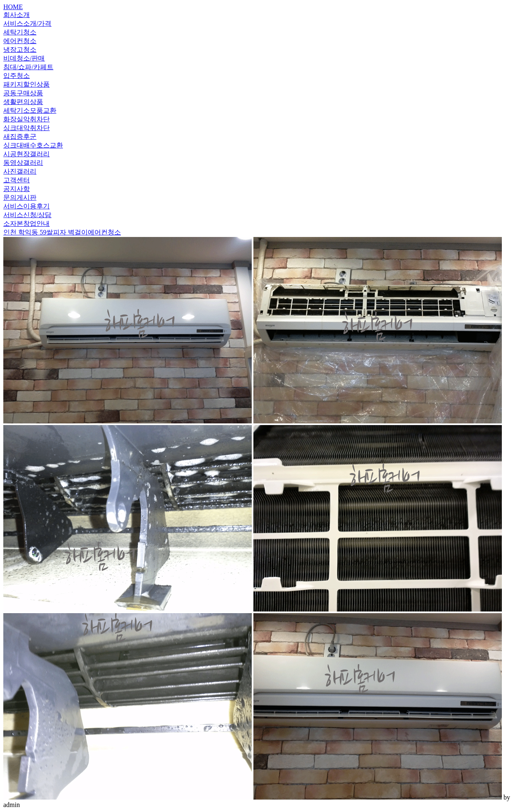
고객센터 (17, 180)
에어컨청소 (20, 41)
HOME (13, 7)
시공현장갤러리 (26, 154)
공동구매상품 (23, 93)
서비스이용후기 (26, 206)
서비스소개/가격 (27, 23)
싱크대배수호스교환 (33, 145)
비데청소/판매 (24, 58)
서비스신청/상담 (27, 215)
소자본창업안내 (26, 224)
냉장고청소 (20, 50)
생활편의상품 (23, 102)
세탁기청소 (20, 32)
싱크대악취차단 (26, 128)
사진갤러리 (20, 171)
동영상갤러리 (23, 163)
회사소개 (17, 15)
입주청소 (17, 76)
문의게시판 (20, 197)
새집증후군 (20, 137)
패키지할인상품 (26, 84)
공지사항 (17, 189)
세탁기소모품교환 (30, 110)
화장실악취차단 (26, 119)
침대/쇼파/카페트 (28, 67)
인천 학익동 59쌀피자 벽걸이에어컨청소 (62, 232)
